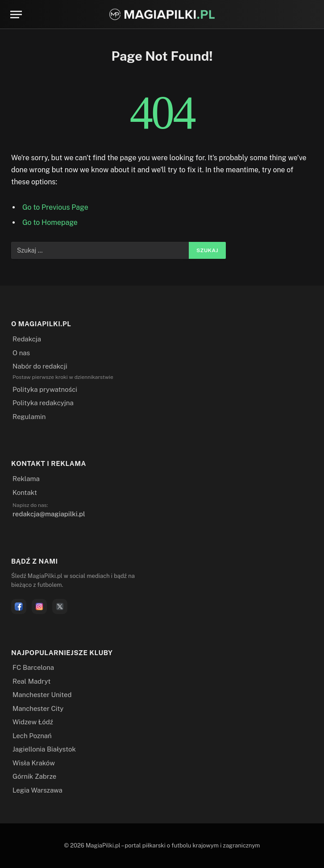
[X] (60, 606)
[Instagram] (39, 606)
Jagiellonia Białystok (44, 749)
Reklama (26, 479)
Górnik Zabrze (34, 776)
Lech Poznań (32, 736)
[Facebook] (19, 606)
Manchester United (42, 695)
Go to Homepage (50, 222)
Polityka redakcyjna (43, 403)
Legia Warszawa (37, 790)
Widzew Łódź (33, 722)
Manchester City (38, 708)
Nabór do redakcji (40, 366)
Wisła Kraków (34, 763)
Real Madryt (31, 681)
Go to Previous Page (55, 207)
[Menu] (16, 15)
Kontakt (25, 492)
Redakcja (27, 339)
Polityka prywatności (45, 389)
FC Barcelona (33, 667)
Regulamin (29, 417)
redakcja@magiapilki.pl (49, 514)
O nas (21, 353)
